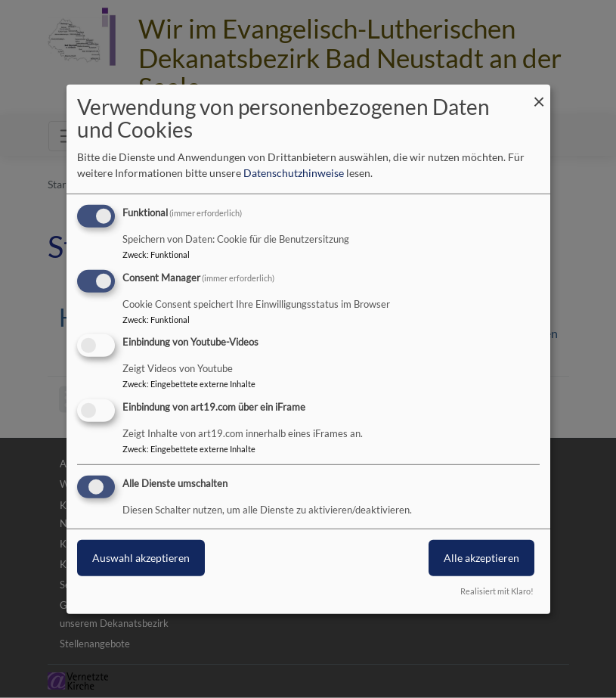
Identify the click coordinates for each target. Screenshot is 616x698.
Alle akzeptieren (481, 558)
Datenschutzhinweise (294, 173)
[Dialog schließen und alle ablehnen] (539, 93)
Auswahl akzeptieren (141, 558)
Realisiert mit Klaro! (497, 591)
